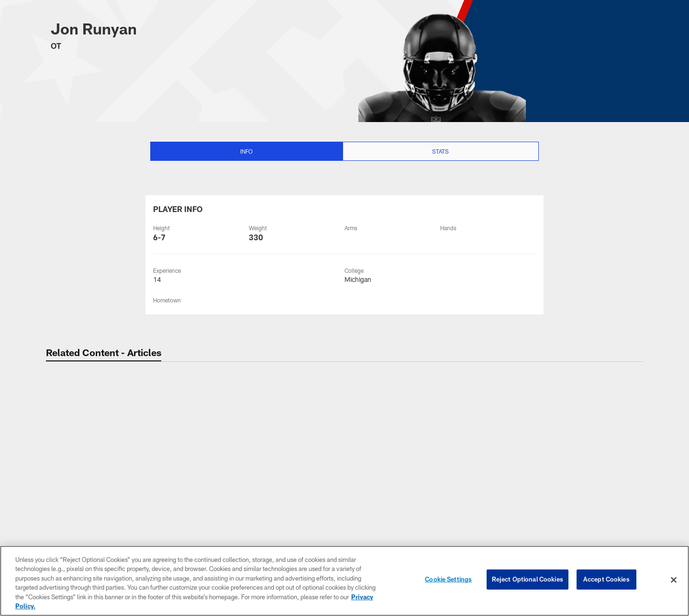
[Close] (674, 580)
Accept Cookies (606, 580)
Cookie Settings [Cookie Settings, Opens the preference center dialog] (448, 580)
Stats (440, 151)
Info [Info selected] (246, 151)
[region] (344, 581)
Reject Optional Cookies (528, 580)
